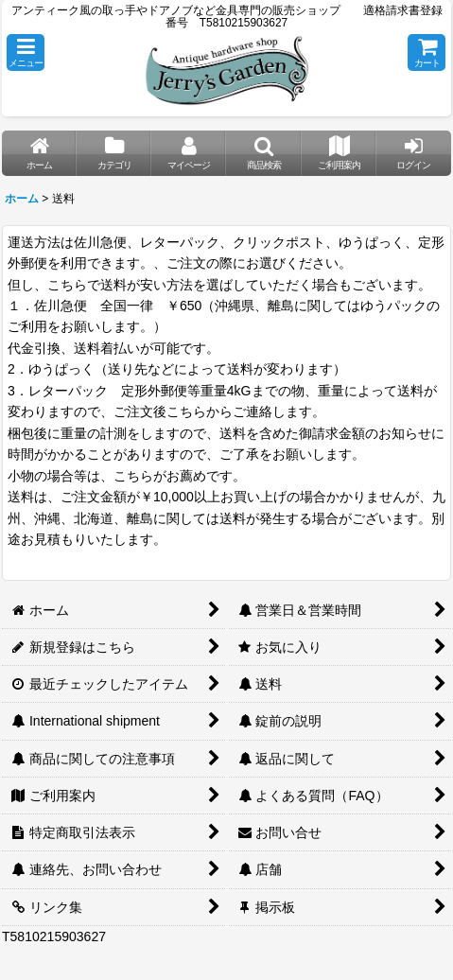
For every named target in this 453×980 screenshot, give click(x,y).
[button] (26, 52)
